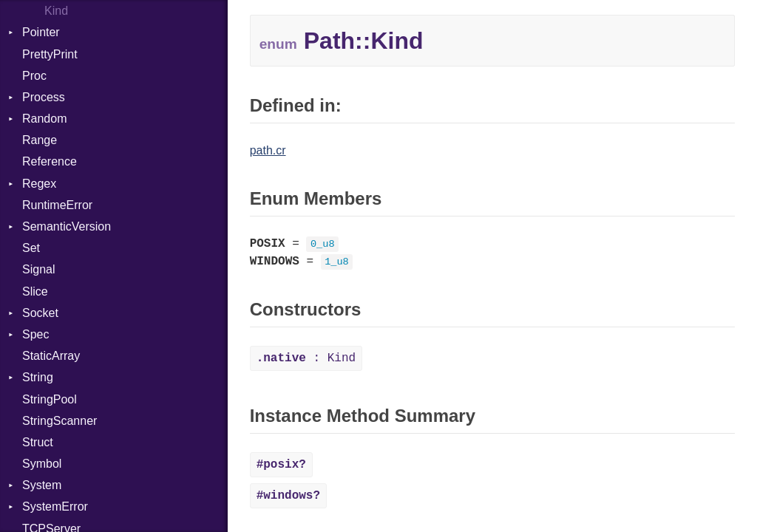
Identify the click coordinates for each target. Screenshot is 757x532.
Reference (50, 161)
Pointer (41, 32)
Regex (39, 184)
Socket (40, 313)
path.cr (268, 150)
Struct (38, 442)
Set (31, 248)
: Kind (306, 358)
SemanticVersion (67, 226)
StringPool (50, 399)
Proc (34, 76)
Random (44, 119)
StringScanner (60, 421)
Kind (56, 11)
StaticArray (51, 356)
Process (44, 97)
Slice (35, 291)
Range (40, 140)
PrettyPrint (50, 54)
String (38, 377)
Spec (35, 334)
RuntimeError (57, 205)
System (42, 485)
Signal (38, 269)
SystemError (55, 507)
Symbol (42, 464)
